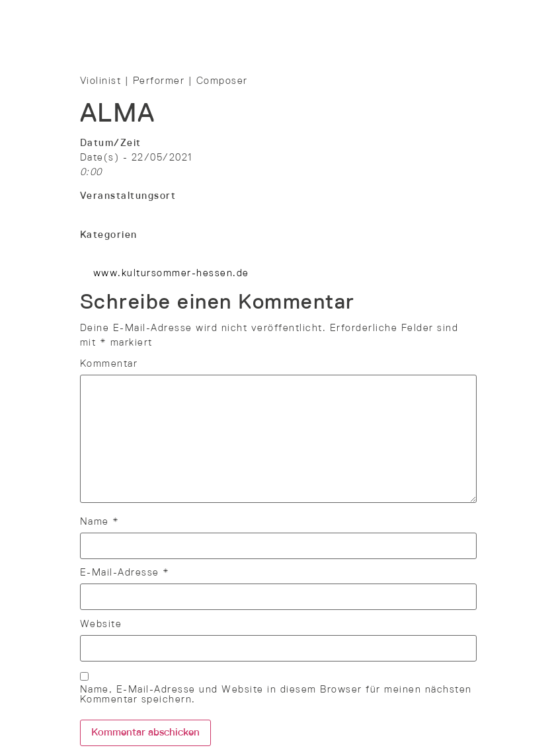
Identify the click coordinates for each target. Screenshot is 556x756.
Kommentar (109, 364)
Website (101, 624)
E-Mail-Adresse (125, 573)
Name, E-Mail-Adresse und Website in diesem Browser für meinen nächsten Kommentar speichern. (276, 695)
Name (100, 522)
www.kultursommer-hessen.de (171, 274)
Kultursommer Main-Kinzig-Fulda (164, 211)
